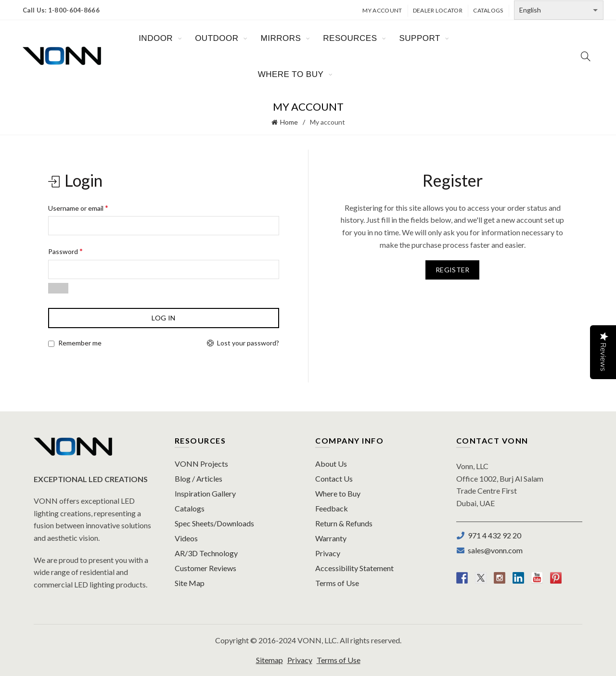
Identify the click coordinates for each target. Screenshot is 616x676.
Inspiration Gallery (205, 493)
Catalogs (488, 10)
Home (289, 122)
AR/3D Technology (206, 553)
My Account (382, 10)
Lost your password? (248, 343)
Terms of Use (337, 583)
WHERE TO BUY (291, 74)
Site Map (190, 583)
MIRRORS (281, 38)
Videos (186, 538)
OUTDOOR (217, 38)
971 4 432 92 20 (493, 535)
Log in (163, 318)
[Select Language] (559, 10)
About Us (331, 464)
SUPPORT (419, 38)
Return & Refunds (344, 523)
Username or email (78, 208)
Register (452, 270)
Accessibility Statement (354, 568)
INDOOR (156, 38)
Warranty (331, 538)
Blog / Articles (199, 478)
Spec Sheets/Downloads (214, 523)
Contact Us (334, 478)
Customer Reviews (205, 568)
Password (65, 251)
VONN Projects (201, 464)
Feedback (332, 508)
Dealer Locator (438, 10)
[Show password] (58, 288)
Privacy (328, 553)
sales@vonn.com (494, 550)
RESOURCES (350, 38)
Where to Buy (338, 493)
